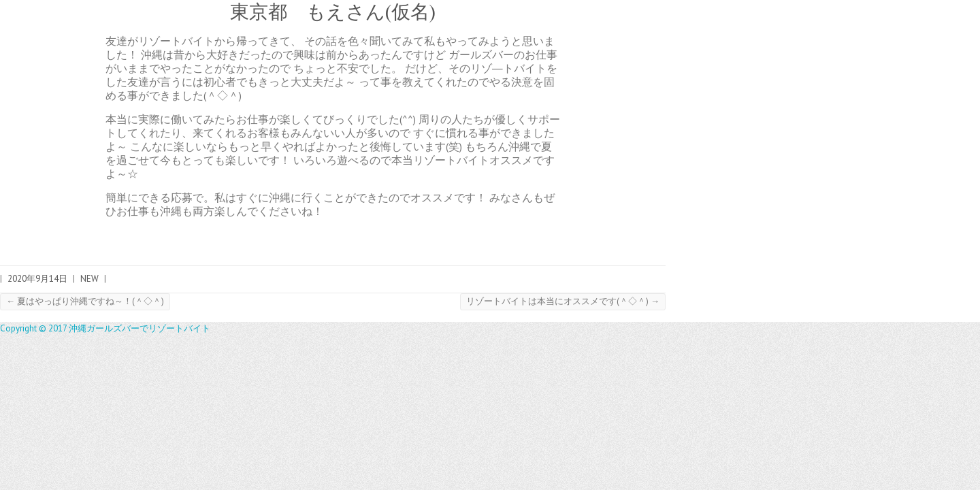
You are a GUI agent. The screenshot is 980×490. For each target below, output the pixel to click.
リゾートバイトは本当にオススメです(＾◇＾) (563, 301)
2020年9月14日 (37, 279)
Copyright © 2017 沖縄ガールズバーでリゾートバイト (105, 328)
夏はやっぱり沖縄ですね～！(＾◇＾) (85, 301)
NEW (89, 279)
